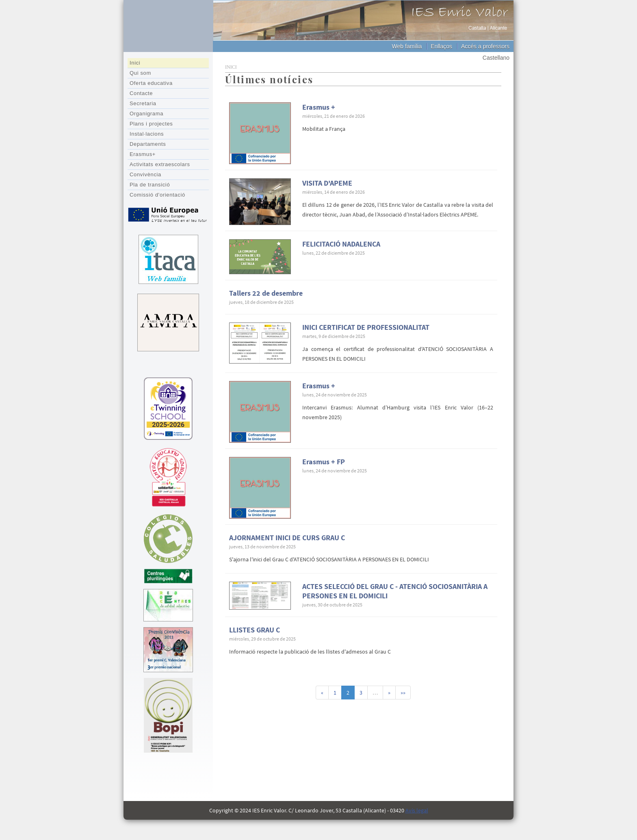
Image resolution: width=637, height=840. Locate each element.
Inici (135, 63)
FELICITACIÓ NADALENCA (341, 244)
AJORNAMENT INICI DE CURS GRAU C (287, 538)
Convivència (145, 174)
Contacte (141, 93)
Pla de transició (150, 185)
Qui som (140, 73)
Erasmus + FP (324, 462)
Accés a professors (485, 46)
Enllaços (441, 46)
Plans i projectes (151, 124)
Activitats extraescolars (160, 164)
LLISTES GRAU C (255, 630)
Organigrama (146, 114)
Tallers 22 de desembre (266, 293)
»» (403, 693)
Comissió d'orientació (157, 195)
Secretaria (143, 103)
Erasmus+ (143, 154)
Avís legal (417, 810)
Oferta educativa (151, 83)
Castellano (496, 58)
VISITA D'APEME (327, 183)
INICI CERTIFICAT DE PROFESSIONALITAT (366, 327)
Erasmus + (319, 107)
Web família (407, 46)
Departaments (148, 144)
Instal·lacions (147, 134)
